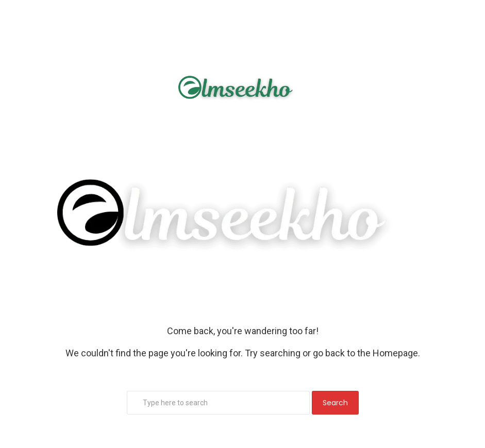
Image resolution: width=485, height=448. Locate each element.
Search (335, 403)
